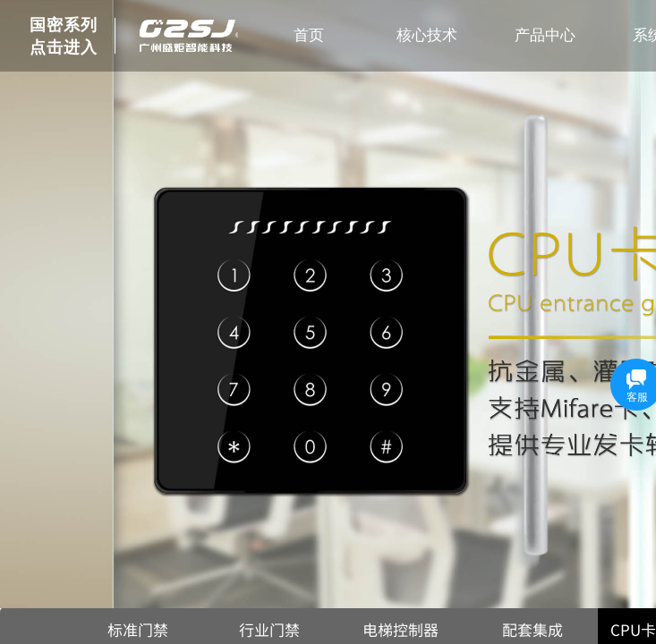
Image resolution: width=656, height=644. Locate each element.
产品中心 (545, 35)
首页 (309, 35)
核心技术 (427, 35)
